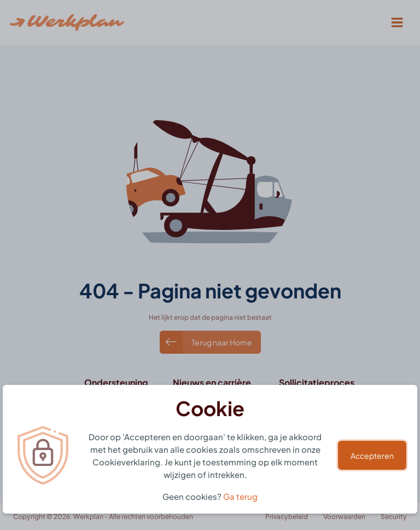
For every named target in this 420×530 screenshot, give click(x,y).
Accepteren (372, 455)
